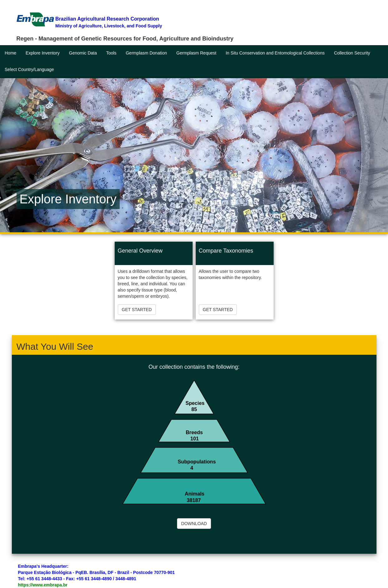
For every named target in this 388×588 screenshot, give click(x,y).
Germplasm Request (196, 53)
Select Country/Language (29, 69)
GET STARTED (137, 310)
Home (10, 53)
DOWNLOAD (194, 524)
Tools (111, 53)
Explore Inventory (43, 53)
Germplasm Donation (146, 53)
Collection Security (352, 53)
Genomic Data (83, 53)
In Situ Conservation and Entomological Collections (275, 53)
